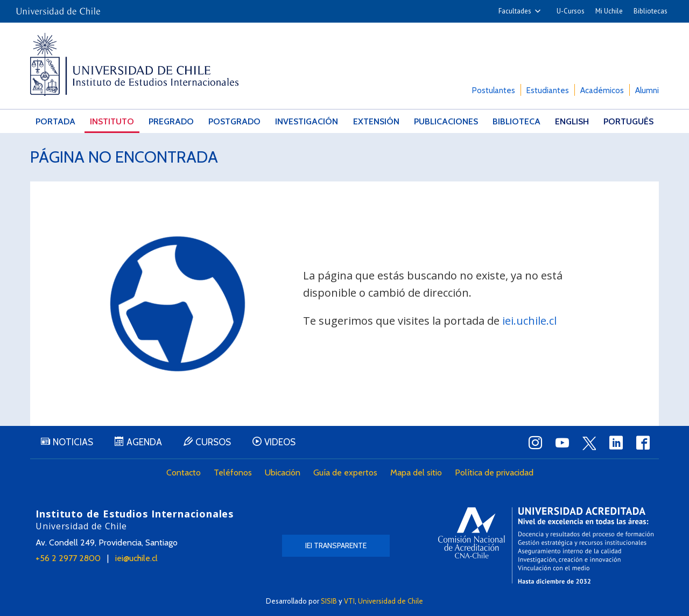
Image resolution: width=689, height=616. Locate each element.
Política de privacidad (494, 472)
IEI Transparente (336, 545)
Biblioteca (516, 121)
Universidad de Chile (391, 601)
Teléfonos (233, 472)
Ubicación (283, 472)
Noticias (73, 442)
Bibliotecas (651, 11)
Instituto (112, 121)
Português (628, 121)
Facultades (515, 11)
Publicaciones (446, 121)
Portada (55, 121)
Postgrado (234, 121)
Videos (280, 442)
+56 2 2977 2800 (68, 558)
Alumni (647, 90)
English (572, 121)
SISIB (329, 601)
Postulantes (494, 90)
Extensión (376, 121)
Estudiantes (548, 90)
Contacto (184, 472)
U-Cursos (571, 11)
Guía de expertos (345, 472)
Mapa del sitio (416, 472)
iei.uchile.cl (529, 321)
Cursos (213, 442)
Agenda (144, 442)
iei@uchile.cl (136, 558)
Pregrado (171, 121)
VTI (349, 601)
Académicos (602, 90)
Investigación (307, 121)
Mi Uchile (609, 11)
